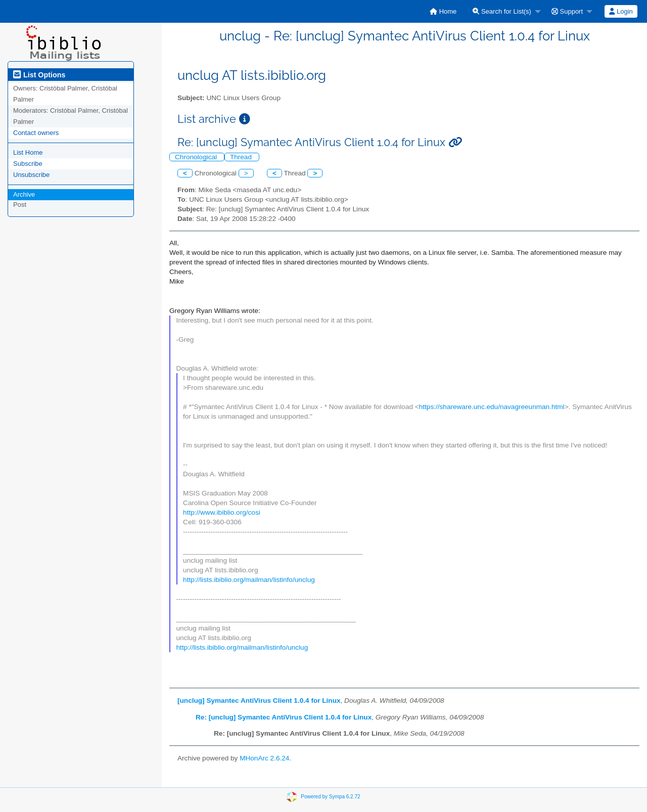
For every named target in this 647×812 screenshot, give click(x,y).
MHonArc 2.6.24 (264, 758)
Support (567, 11)
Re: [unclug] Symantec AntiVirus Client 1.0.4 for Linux (284, 717)
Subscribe (28, 164)
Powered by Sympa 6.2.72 (330, 796)
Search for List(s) (502, 11)
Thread (242, 157)
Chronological (197, 157)
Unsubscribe (31, 175)
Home (443, 11)
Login (621, 11)
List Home (28, 152)
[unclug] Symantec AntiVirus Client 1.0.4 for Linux (259, 701)
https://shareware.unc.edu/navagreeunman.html (492, 407)
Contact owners (36, 133)
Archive (24, 194)
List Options (39, 75)
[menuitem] (443, 11)
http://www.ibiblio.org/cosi (222, 512)
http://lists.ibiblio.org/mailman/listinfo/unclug (249, 580)
